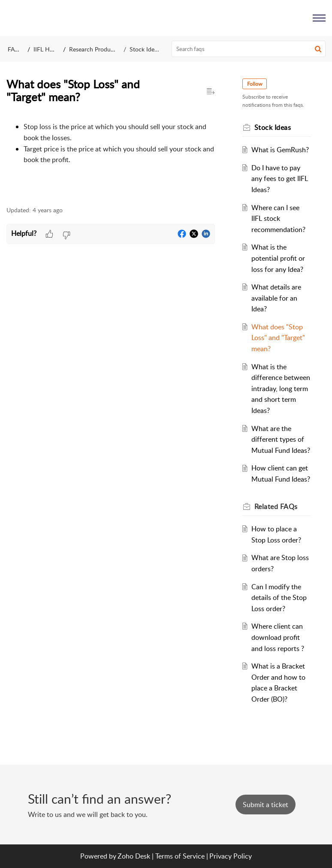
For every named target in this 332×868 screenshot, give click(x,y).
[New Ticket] (266, 805)
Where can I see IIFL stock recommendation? (278, 219)
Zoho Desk (134, 856)
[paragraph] (111, 152)
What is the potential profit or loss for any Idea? (278, 258)
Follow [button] (255, 84)
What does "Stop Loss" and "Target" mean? (278, 338)
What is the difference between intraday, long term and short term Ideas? (281, 389)
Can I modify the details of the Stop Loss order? (279, 598)
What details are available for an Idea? (276, 298)
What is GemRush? (280, 150)
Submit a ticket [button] (266, 805)
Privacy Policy (231, 856)
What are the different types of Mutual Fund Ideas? (281, 439)
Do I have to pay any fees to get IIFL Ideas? (280, 179)
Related (276, 506)
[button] (318, 49)
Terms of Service (180, 856)
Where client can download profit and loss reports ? (278, 637)
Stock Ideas (145, 49)
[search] (249, 49)
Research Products (94, 49)
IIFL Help (45, 49)
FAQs (15, 49)
